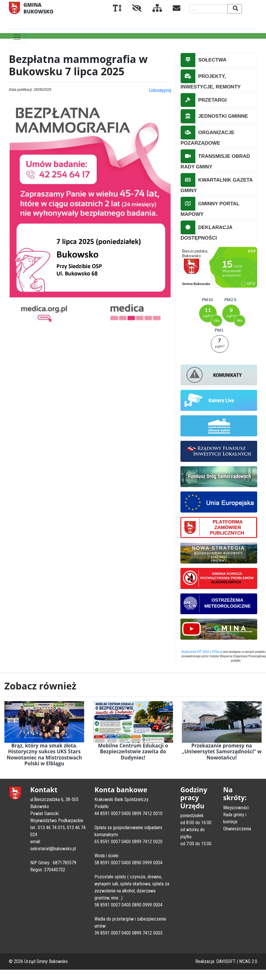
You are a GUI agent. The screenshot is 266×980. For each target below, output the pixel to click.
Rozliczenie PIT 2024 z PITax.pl (202, 652)
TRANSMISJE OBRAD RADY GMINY (215, 160)
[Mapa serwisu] (153, 9)
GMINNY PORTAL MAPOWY (210, 207)
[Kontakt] (172, 9)
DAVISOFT (226, 961)
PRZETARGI (204, 100)
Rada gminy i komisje (235, 818)
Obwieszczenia (237, 829)
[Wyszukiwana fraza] (208, 9)
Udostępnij (160, 90)
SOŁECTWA (204, 60)
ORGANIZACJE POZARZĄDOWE (208, 136)
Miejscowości (236, 808)
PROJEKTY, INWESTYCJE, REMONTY (211, 80)
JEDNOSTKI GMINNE (214, 116)
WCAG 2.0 (248, 961)
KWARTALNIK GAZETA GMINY (217, 183)
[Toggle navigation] (17, 37)
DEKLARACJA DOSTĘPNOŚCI (207, 231)
